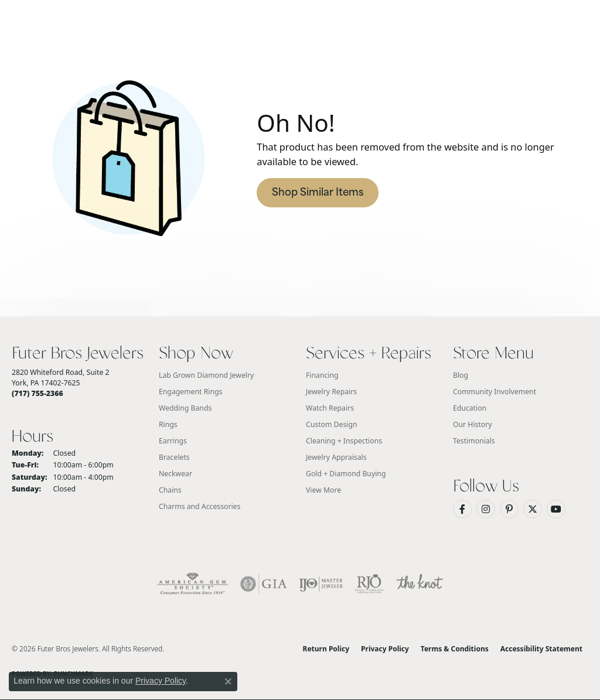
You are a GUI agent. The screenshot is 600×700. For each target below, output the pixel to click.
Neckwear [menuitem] (175, 474)
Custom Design (332, 424)
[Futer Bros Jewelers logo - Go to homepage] (300, 62)
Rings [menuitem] (168, 424)
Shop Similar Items (318, 193)
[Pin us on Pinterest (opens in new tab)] (509, 509)
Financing (322, 375)
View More (323, 490)
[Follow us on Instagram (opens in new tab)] (486, 509)
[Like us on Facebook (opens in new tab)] (462, 509)
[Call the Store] (37, 393)
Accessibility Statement (541, 649)
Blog (461, 375)
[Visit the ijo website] (321, 584)
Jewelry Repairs (331, 392)
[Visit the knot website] (420, 584)
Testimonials (474, 441)
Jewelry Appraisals (336, 457)
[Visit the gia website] (264, 584)
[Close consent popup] (228, 681)
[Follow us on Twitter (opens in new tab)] (533, 509)
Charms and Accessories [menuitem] (200, 506)
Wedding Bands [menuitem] (185, 408)
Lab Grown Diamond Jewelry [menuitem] (206, 375)
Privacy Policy (385, 649)
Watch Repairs (330, 408)
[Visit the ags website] (192, 584)
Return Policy (326, 649)
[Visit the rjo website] (369, 584)
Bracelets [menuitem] (174, 457)
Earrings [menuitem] (173, 441)
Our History (473, 424)
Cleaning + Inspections (344, 441)
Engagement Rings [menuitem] (190, 392)
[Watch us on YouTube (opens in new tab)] (556, 509)
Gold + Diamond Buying (346, 474)
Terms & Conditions (455, 649)
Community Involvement (495, 392)
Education (470, 408)
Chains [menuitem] (170, 490)
